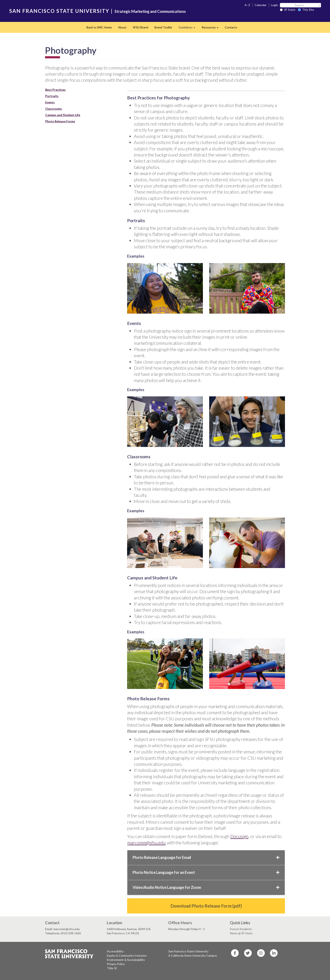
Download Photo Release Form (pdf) (206, 906)
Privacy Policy (116, 964)
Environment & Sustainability (126, 960)
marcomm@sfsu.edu (146, 843)
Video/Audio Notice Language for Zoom (206, 887)
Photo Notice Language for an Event (206, 872)
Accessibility (115, 951)
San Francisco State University (188, 951)
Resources (212, 29)
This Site (306, 10)
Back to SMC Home (99, 27)
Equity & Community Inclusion (127, 955)
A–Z (247, 5)
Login (274, 5)
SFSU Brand (140, 27)
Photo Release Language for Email (206, 857)
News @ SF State (241, 933)
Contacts (231, 27)
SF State (288, 10)
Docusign (239, 836)
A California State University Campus (193, 955)
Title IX (112, 968)
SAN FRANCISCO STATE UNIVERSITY (59, 11)
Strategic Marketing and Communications (150, 11)
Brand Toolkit (163, 27)
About (122, 27)
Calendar (261, 5)
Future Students (241, 929)
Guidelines (188, 29)
